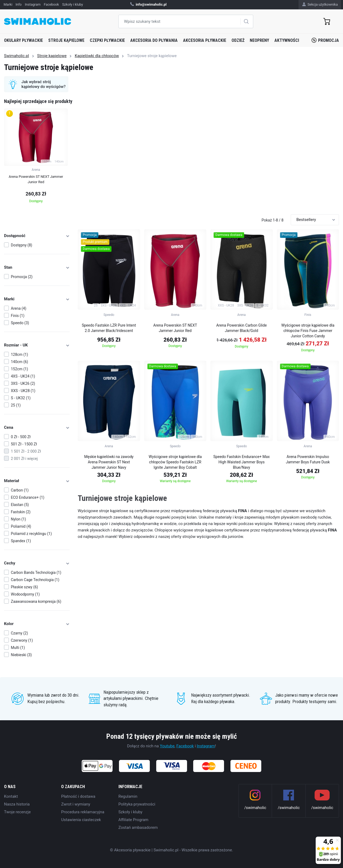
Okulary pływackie (23, 40)
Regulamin (128, 796)
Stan (37, 267)
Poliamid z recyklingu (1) (31, 534)
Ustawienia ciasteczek (81, 820)
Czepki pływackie (107, 40)
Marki (37, 299)
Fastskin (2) (21, 512)
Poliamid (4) (21, 526)
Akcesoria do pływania (154, 40)
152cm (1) (20, 369)
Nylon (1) (19, 519)
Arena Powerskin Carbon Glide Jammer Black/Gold (242, 328)
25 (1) (16, 405)
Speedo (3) (20, 323)
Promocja (325, 40)
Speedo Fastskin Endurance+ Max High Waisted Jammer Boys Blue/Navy (241, 462)
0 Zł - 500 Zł (21, 437)
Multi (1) (18, 648)
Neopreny (259, 40)
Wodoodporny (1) (25, 594)
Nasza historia (17, 804)
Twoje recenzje (17, 812)
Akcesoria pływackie (205, 40)
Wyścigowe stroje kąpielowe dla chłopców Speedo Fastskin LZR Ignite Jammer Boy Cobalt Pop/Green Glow (175, 463)
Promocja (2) (22, 277)
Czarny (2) (20, 633)
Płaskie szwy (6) (25, 587)
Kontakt (11, 796)
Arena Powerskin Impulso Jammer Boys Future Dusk (308, 459)
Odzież (238, 40)
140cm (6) (20, 362)
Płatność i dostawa (78, 796)
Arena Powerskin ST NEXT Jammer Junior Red (175, 328)
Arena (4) (19, 308)
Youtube (167, 746)
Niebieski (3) (21, 655)
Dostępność (37, 236)
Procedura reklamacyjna (83, 812)
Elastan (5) (20, 505)
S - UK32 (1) (21, 398)
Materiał (37, 481)
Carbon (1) (20, 490)
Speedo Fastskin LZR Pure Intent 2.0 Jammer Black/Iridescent (109, 328)
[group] (36, 157)
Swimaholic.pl (16, 56)
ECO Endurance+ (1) (28, 497)
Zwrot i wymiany (76, 804)
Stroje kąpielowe (66, 40)
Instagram (206, 746)
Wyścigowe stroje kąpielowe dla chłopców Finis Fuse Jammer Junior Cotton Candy (308, 331)
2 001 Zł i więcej (24, 459)
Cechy (37, 563)
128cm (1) (20, 354)
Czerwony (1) (22, 640)
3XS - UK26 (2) (23, 383)
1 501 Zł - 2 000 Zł (26, 451)
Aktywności (287, 40)
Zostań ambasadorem (138, 828)
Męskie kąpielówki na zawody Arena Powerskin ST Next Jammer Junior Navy (109, 462)
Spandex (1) (21, 541)
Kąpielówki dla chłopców (97, 56)
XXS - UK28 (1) (23, 391)
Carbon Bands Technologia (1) (36, 572)
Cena (37, 427)
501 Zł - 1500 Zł (24, 444)
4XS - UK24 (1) (23, 376)
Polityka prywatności (137, 804)
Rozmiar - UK (37, 345)
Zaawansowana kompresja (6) (36, 601)
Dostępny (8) (22, 245)
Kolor (37, 624)
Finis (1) (18, 316)
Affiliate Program (133, 820)
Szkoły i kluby (131, 812)
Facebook (185, 746)
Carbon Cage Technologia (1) (35, 580)
